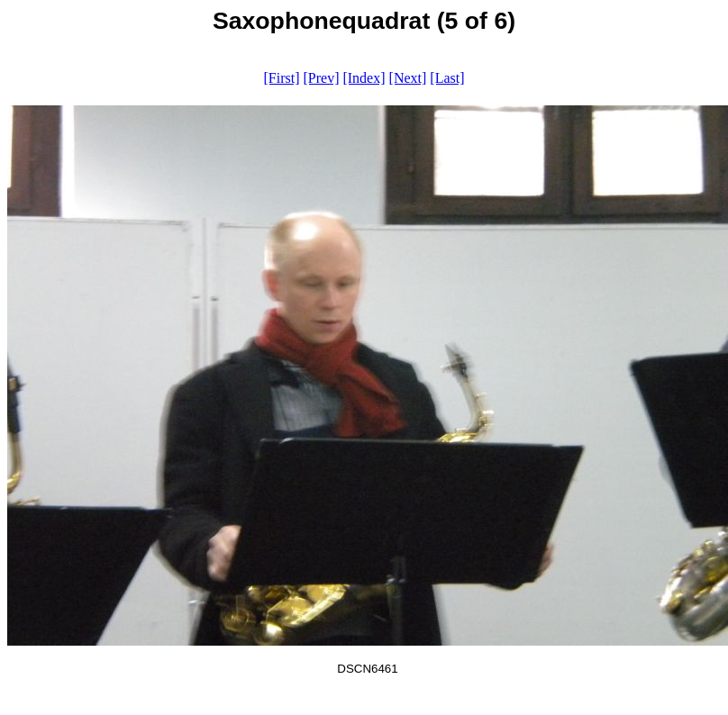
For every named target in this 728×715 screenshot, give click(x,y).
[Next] (408, 78)
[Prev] (321, 78)
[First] (281, 78)
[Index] (364, 78)
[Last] (447, 78)
